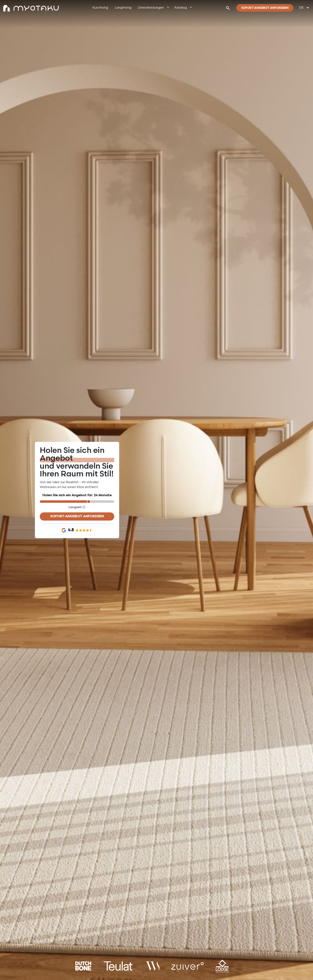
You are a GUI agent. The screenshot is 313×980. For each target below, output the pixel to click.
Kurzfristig (100, 8)
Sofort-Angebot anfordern (77, 516)
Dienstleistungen (151, 8)
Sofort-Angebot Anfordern (265, 8)
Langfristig (123, 8)
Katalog (181, 8)
